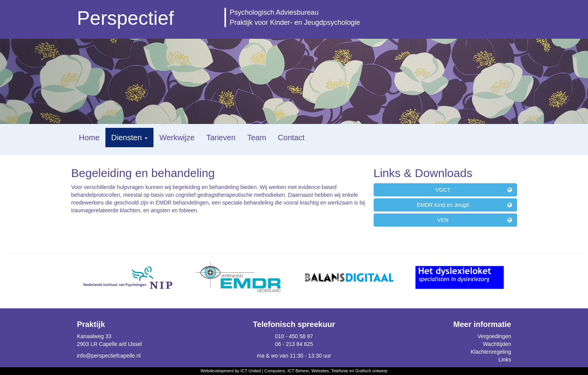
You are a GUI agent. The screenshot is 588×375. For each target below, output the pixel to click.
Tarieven (221, 138)
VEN (474, 220)
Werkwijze (177, 138)
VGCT (473, 190)
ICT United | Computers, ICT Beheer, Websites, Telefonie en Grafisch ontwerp (314, 371)
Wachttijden (497, 344)
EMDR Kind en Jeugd (464, 205)
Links (505, 360)
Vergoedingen (494, 336)
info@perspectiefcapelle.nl (109, 356)
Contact (291, 138)
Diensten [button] (130, 138)
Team (257, 138)
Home (89, 138)
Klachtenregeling (491, 352)
